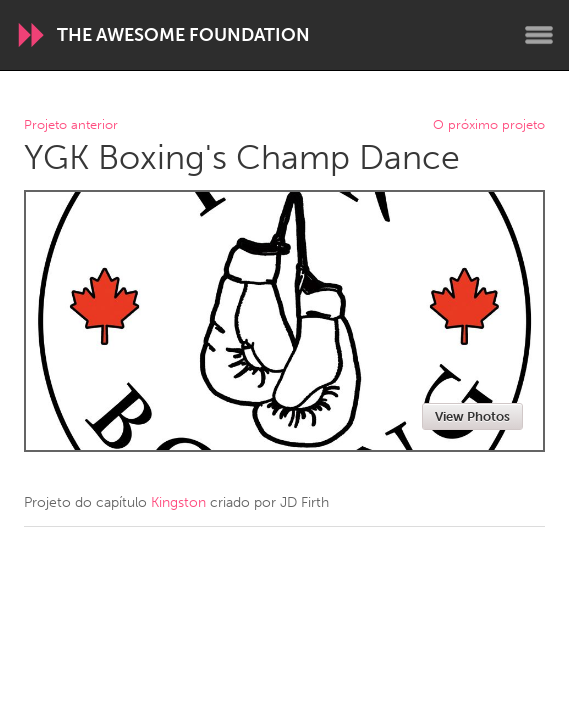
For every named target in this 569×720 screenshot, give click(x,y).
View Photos (472, 416)
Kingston (178, 502)
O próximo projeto (489, 125)
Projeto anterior (71, 125)
